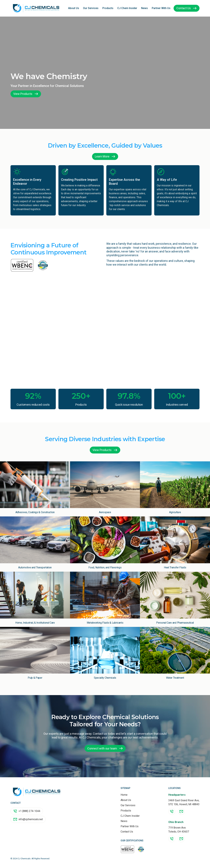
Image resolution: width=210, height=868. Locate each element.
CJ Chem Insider (127, 8)
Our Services (91, 8)
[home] (36, 8)
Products (108, 8)
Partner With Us (161, 8)
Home (124, 795)
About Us (74, 8)
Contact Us (127, 832)
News (144, 8)
